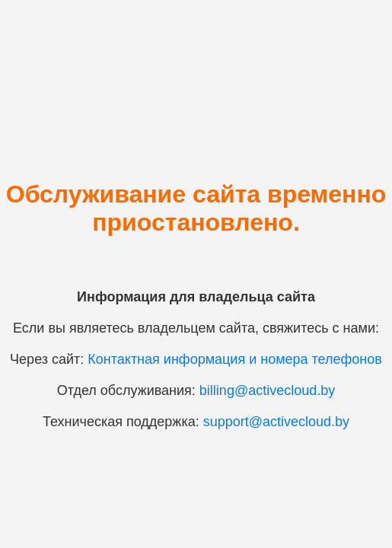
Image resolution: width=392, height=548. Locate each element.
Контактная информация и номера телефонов (235, 359)
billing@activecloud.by (267, 390)
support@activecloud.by (276, 422)
